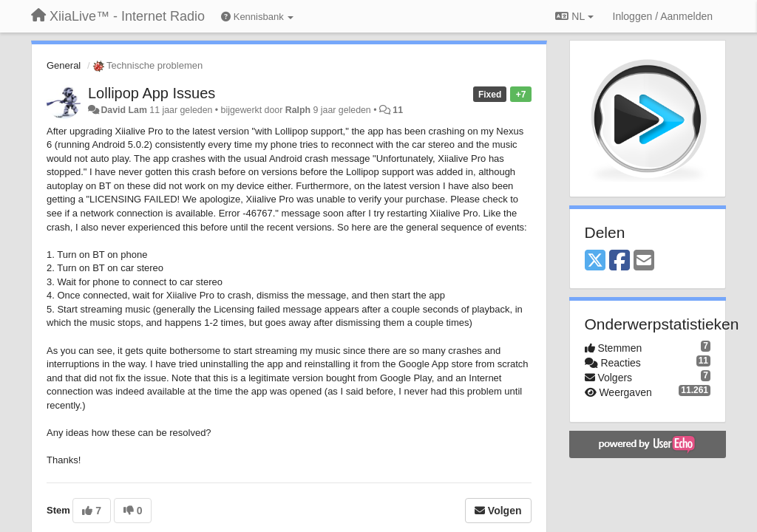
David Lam (123, 110)
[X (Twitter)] (595, 261)
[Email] (644, 261)
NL (574, 16)
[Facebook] (619, 261)
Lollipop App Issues (152, 93)
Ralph (298, 110)
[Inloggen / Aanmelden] (663, 16)
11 (398, 110)
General (64, 65)
